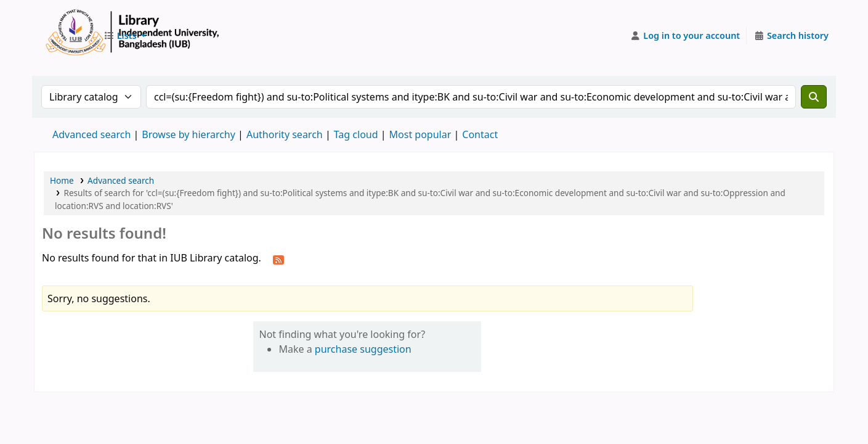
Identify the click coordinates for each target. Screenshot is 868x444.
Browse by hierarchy (189, 134)
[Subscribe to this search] (278, 259)
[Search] (814, 97)
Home (62, 180)
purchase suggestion (363, 349)
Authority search (285, 134)
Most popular (420, 134)
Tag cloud (356, 134)
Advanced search (91, 134)
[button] (125, 36)
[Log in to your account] (685, 36)
